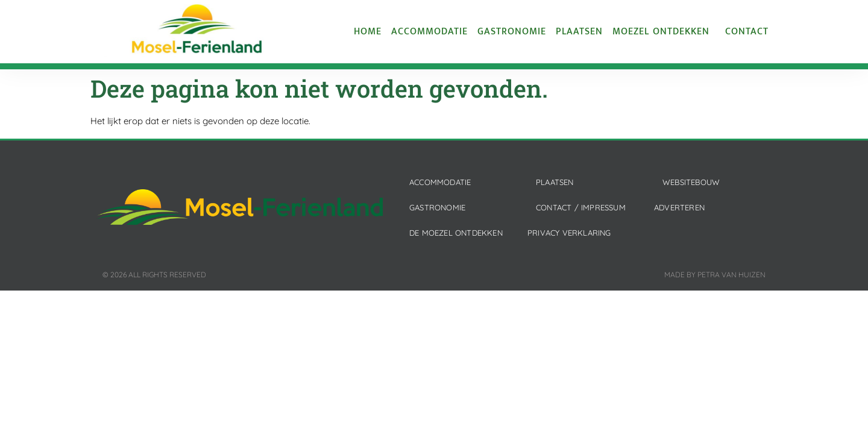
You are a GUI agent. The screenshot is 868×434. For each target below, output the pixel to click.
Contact (747, 32)
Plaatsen (579, 32)
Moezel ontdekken (664, 32)
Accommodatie (429, 32)
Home (368, 32)
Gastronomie (512, 32)
